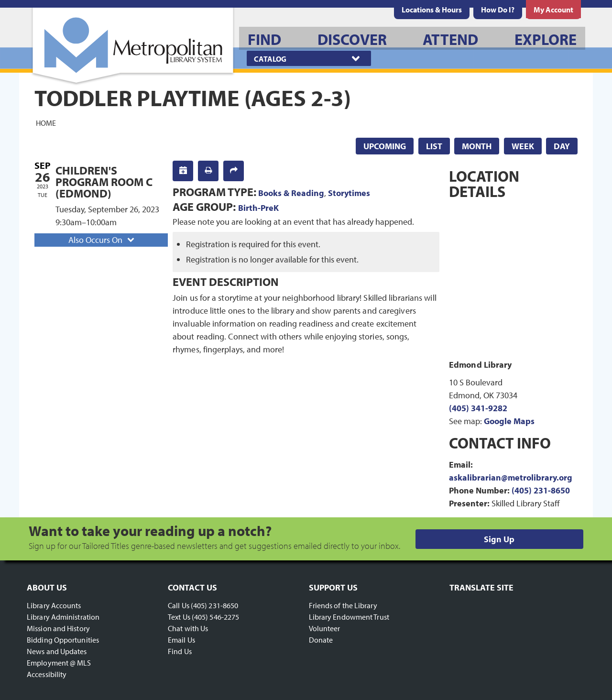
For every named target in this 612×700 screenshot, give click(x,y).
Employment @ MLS (59, 663)
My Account (553, 10)
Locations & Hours (432, 10)
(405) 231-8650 (541, 490)
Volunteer (325, 628)
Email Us (181, 640)
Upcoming (385, 146)
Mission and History (58, 628)
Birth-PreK (258, 208)
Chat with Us (188, 628)
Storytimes (349, 193)
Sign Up (499, 539)
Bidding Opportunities (63, 640)
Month (477, 146)
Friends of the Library (343, 605)
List (434, 146)
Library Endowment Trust (349, 617)
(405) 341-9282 (478, 408)
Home (46, 122)
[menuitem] (432, 10)
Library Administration (63, 617)
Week (523, 146)
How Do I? (498, 10)
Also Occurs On (102, 240)
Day (562, 146)
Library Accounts (54, 605)
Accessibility (47, 674)
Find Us (180, 651)
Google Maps (509, 421)
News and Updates (57, 651)
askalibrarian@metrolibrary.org (511, 477)
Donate (321, 640)
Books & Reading (291, 193)
